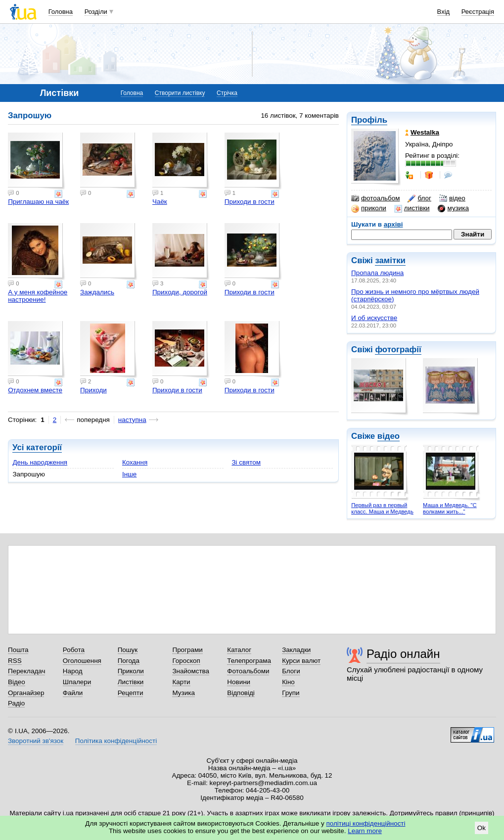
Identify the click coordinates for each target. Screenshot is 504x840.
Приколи (131, 671)
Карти (181, 682)
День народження (40, 462)
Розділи (96, 12)
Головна (61, 12)
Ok (481, 828)
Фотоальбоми (248, 671)
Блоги (291, 671)
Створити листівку (180, 93)
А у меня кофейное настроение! (38, 296)
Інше (129, 474)
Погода (129, 661)
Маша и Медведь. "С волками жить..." (450, 508)
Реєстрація (478, 12)
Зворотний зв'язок (36, 741)
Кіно (288, 682)
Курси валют (301, 661)
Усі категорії (37, 447)
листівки (412, 208)
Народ (73, 671)
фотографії (398, 350)
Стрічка (227, 93)
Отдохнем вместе (35, 390)
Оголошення (82, 661)
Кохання (135, 462)
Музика (183, 693)
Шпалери (77, 682)
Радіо (16, 703)
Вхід (444, 12)
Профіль (369, 120)
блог (419, 198)
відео (452, 198)
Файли (73, 693)
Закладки (296, 650)
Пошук (128, 650)
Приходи (93, 390)
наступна (132, 420)
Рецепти (131, 693)
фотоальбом (375, 198)
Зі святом (246, 462)
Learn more (365, 831)
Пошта (18, 650)
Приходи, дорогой (180, 292)
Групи (291, 693)
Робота (74, 650)
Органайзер (26, 693)
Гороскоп (186, 661)
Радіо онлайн (403, 654)
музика (453, 208)
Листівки (131, 682)
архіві (393, 224)
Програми (187, 650)
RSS (15, 661)
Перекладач (26, 671)
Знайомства (191, 671)
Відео (17, 682)
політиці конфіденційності (366, 823)
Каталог (239, 650)
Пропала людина (377, 273)
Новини (239, 682)
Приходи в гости (250, 202)
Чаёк (160, 202)
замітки (390, 260)
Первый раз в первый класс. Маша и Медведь (382, 508)
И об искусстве (374, 318)
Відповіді (241, 693)
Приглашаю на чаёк (38, 202)
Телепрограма (249, 661)
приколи (369, 208)
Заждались (97, 292)
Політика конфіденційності (116, 741)
